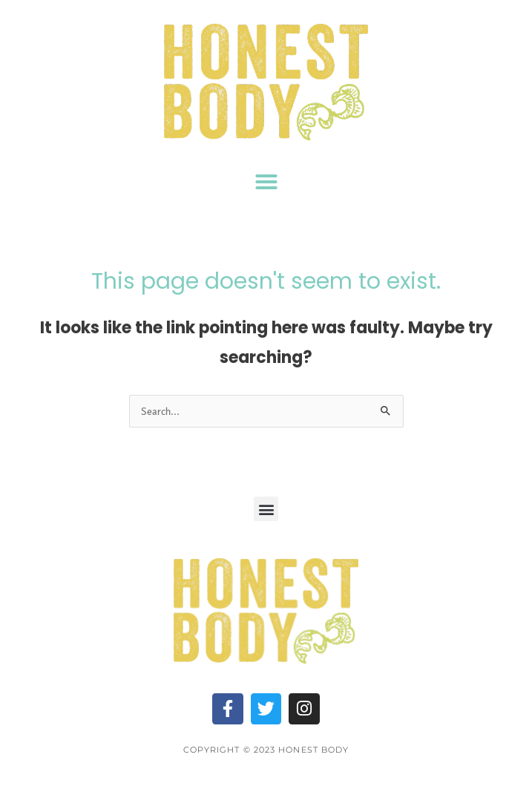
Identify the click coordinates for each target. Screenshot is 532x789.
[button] (266, 182)
